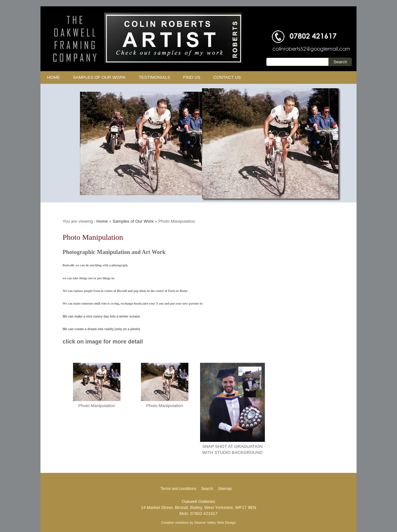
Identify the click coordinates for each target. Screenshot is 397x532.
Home (54, 77)
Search (207, 489)
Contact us (227, 77)
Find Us (192, 77)
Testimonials (155, 77)
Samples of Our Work (99, 77)
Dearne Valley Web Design (215, 523)
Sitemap (225, 489)
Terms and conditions (178, 489)
